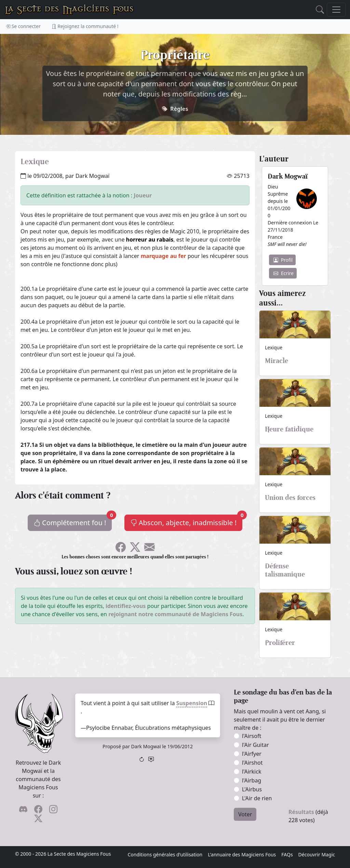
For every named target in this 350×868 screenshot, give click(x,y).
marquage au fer (164, 256)
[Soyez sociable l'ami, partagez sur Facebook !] (121, 549)
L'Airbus (252, 789)
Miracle (277, 361)
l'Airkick (252, 772)
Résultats (301, 812)
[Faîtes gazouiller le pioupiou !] (135, 549)
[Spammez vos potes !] (149, 549)
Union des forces (290, 497)
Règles (179, 109)
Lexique (35, 161)
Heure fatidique (289, 429)
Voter (245, 814)
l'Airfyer (252, 754)
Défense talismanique (285, 570)
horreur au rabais (150, 239)
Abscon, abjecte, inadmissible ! (186, 521)
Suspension (192, 703)
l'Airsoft (252, 736)
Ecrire (284, 273)
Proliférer (280, 643)
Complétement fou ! (73, 521)
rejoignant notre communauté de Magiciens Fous (175, 614)
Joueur (143, 195)
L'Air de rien (257, 798)
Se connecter (23, 26)
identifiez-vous (126, 606)
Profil (283, 260)
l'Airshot (252, 763)
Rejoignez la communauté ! (85, 26)
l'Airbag (252, 780)
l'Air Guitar (255, 745)
